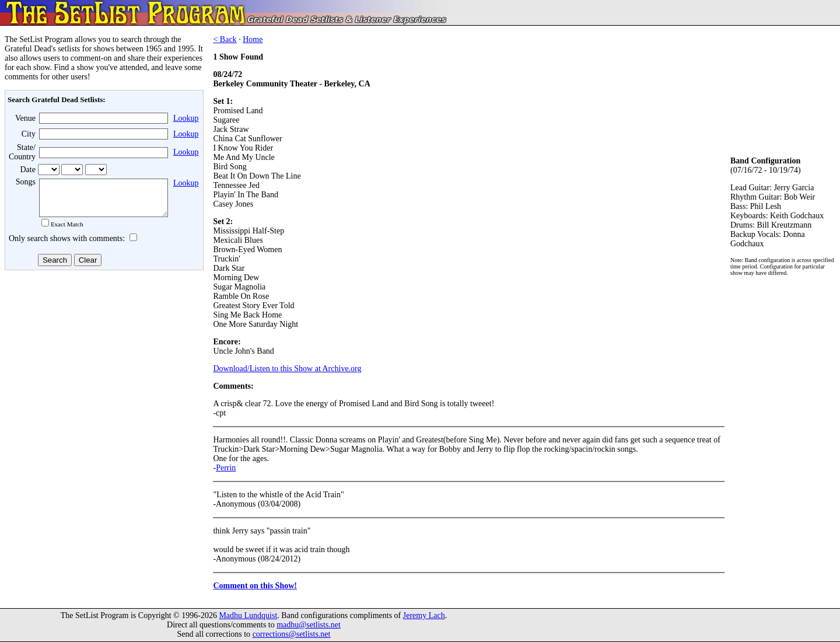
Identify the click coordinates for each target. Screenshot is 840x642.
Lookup (186, 118)
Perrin (226, 468)
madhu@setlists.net (309, 625)
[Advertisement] (103, 367)
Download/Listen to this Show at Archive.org (287, 369)
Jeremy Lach (424, 615)
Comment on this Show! (255, 586)
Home (253, 39)
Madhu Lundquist (248, 615)
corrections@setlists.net (292, 634)
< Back (225, 39)
